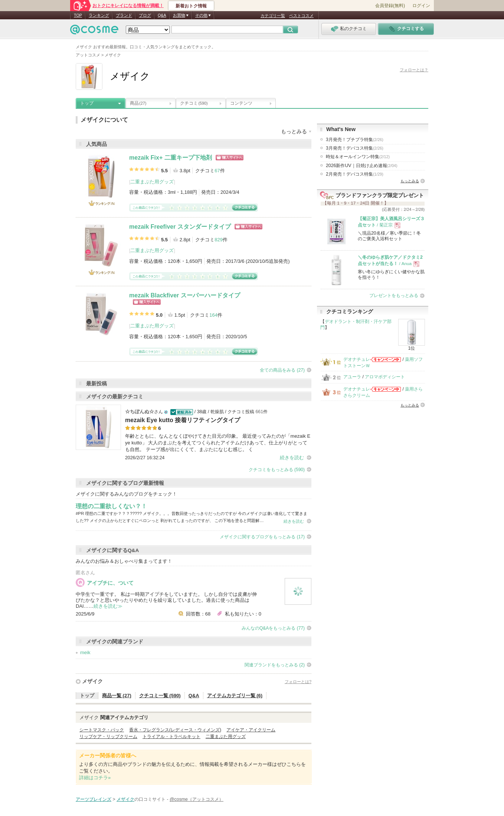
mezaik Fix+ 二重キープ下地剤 (171, 158)
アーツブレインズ (94, 799)
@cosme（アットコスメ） (197, 799)
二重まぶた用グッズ (152, 182)
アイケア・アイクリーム (251, 730)
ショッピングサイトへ (230, 158)
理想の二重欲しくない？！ (111, 506)
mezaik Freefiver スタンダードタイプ (180, 227)
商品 (138, 103)
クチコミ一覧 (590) (160, 696)
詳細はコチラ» (95, 778)
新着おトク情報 (191, 6)
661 (259, 412)
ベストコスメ (301, 16)
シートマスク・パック (102, 730)
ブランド (124, 15)
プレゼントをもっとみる (394, 296)
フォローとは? (298, 682)
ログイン (421, 6)
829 (219, 240)
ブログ (145, 15)
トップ (87, 103)
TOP (78, 15)
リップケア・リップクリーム (108, 737)
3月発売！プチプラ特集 (355, 140)
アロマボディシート (385, 377)
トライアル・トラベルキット (171, 737)
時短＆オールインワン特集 (358, 157)
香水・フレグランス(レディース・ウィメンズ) (175, 730)
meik (85, 652)
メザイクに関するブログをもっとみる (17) (262, 537)
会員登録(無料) (390, 6)
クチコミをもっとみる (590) (277, 470)
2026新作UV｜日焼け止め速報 (362, 166)
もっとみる (410, 181)
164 (213, 315)
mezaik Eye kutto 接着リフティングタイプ (183, 420)
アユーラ (352, 377)
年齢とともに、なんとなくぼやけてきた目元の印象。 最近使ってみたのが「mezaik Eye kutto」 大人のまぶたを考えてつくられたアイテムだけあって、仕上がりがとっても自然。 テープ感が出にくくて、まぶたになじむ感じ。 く (218, 443)
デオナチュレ (357, 359)
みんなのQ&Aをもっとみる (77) (273, 628)
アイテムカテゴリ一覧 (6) (235, 696)
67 (217, 171)
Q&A (162, 15)
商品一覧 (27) (117, 696)
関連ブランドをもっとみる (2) (275, 665)
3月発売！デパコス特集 (355, 148)
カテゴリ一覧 (273, 16)
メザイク (92, 681)
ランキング (99, 15)
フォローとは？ (414, 70)
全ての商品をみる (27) (282, 370)
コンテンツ (241, 103)
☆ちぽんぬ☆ (140, 412)
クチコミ (194, 103)
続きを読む (292, 458)
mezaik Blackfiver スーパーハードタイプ (185, 295)
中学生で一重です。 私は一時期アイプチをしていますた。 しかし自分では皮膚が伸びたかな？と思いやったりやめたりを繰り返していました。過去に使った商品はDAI (166, 600)
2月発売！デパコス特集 (355, 174)
